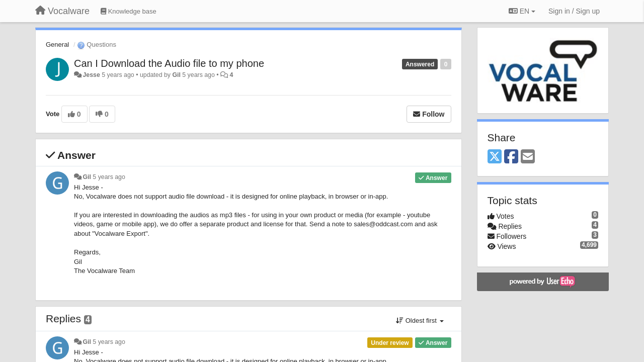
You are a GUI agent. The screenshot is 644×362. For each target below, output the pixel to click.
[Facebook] (511, 157)
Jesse (91, 75)
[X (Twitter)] (495, 157)
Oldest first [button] (420, 321)
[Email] (528, 157)
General (57, 44)
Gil (176, 75)
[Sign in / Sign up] (574, 11)
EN (522, 11)
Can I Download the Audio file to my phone (169, 63)
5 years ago (109, 177)
